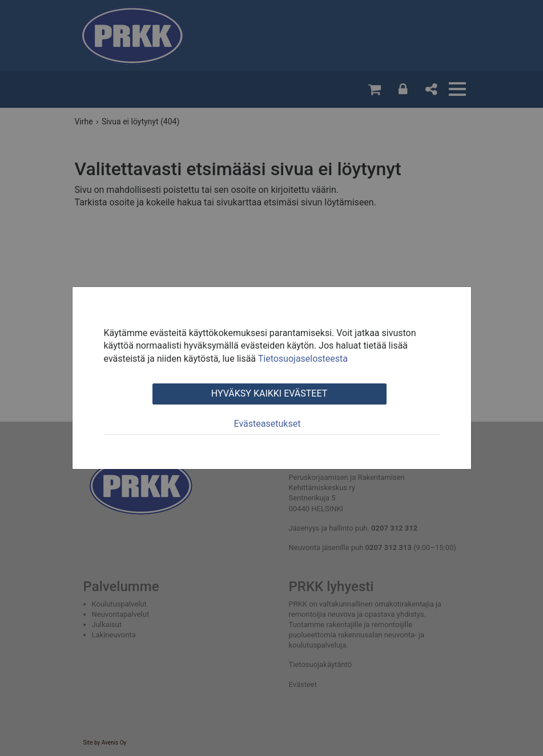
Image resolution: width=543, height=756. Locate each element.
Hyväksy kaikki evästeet (269, 393)
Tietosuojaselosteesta (303, 359)
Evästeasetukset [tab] (268, 424)
